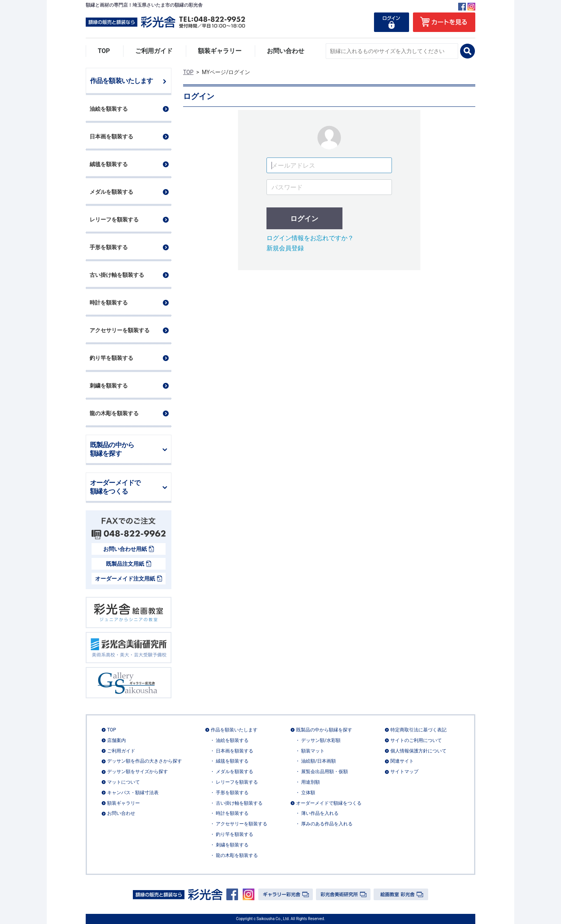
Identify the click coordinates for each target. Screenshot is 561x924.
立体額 (308, 793)
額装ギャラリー (220, 51)
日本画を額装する (235, 751)
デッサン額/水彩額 (321, 740)
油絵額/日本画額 (318, 761)
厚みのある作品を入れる (327, 824)
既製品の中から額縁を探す (112, 449)
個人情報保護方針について (418, 751)
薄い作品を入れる (320, 813)
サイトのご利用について (416, 740)
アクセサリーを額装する (242, 824)
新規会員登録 (285, 249)
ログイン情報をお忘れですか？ (310, 238)
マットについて (123, 782)
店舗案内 (116, 740)
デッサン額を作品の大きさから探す (145, 761)
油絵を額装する (232, 740)
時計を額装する (232, 813)
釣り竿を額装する (235, 834)
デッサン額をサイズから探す (138, 772)
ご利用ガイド (154, 51)
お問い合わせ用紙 (125, 549)
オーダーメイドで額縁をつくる (115, 487)
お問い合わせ (286, 51)
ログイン (304, 219)
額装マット (313, 751)
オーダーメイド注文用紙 (125, 579)
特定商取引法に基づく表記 (418, 730)
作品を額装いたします (122, 81)
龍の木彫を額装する (237, 855)
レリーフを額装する (237, 782)
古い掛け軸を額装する (239, 803)
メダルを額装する (235, 772)
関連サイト (402, 761)
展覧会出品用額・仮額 (325, 772)
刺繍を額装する (232, 845)
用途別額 (310, 782)
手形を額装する (232, 793)
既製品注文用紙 (125, 564)
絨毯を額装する (232, 761)
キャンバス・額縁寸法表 (133, 793)
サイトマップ (404, 772)
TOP (104, 51)
